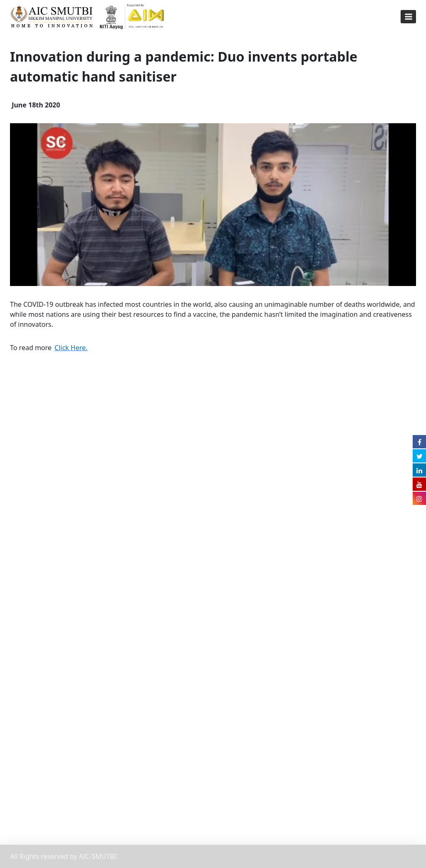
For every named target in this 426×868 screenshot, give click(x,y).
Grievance (26, 651)
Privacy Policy (31, 634)
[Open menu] (408, 16)
